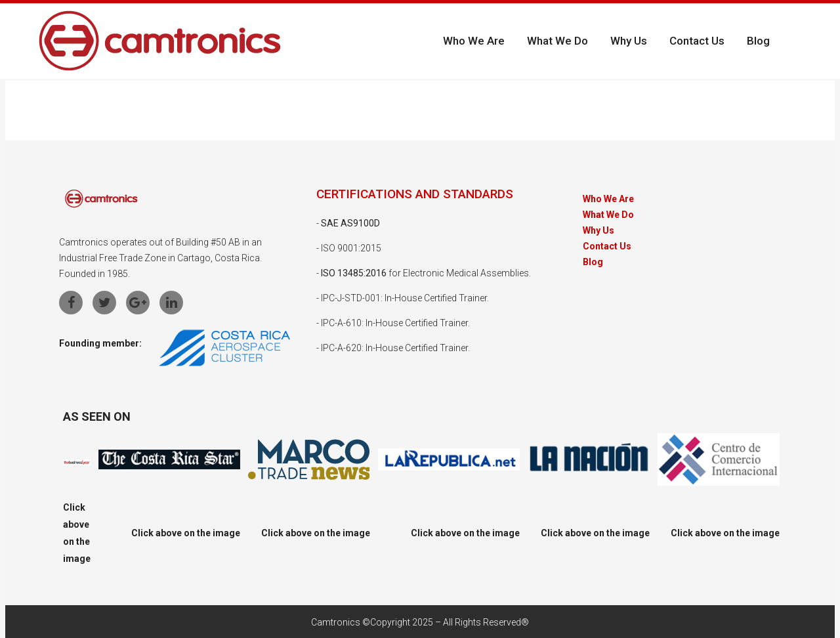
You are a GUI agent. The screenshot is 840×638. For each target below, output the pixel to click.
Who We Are (608, 199)
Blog (593, 262)
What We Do (608, 215)
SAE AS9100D (350, 223)
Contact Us (607, 246)
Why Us (598, 231)
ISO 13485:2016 (354, 273)
